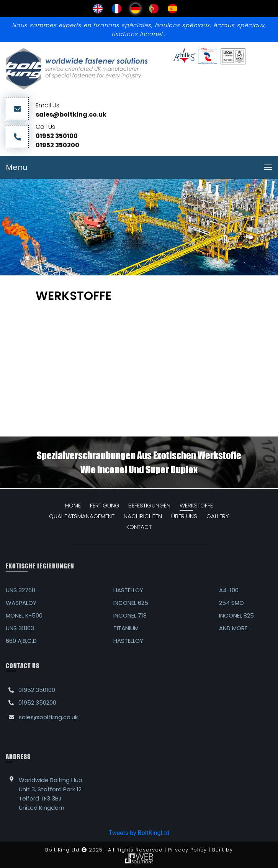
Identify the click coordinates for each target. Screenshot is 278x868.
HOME (73, 505)
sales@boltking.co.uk (71, 114)
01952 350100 (57, 136)
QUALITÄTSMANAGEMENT (82, 516)
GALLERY (218, 516)
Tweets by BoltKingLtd (139, 833)
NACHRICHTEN (143, 516)
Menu (16, 167)
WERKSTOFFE (196, 505)
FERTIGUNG (105, 505)
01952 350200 (57, 145)
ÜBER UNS (184, 516)
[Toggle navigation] (268, 167)
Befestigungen (149, 505)
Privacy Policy (187, 850)
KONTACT (139, 527)
